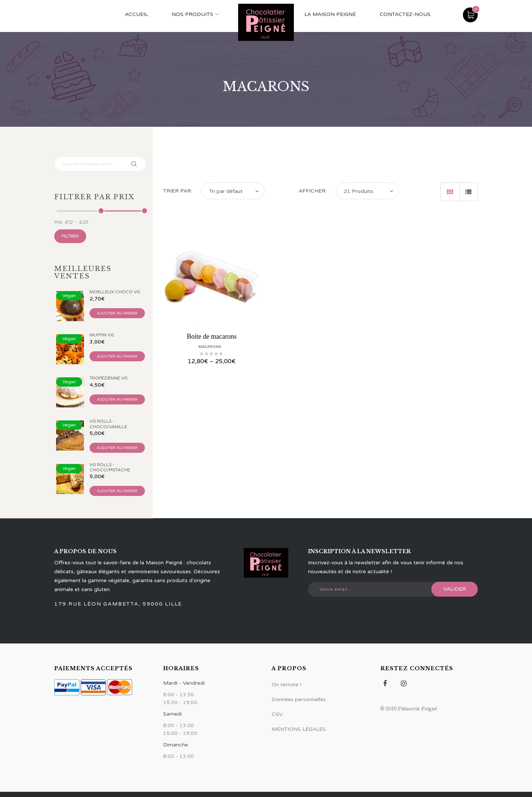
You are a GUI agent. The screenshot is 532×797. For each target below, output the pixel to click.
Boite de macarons (212, 336)
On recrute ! (286, 685)
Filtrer (70, 236)
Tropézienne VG (108, 378)
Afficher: (313, 191)
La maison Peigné (330, 14)
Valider (455, 589)
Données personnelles (299, 699)
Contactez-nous (405, 14)
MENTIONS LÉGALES (299, 729)
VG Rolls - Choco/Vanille (108, 424)
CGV (277, 714)
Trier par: (178, 191)
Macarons (210, 347)
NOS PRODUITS (192, 14)
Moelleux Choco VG (115, 292)
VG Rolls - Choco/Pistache (110, 467)
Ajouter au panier (117, 313)
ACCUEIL (136, 14)
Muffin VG (102, 335)
